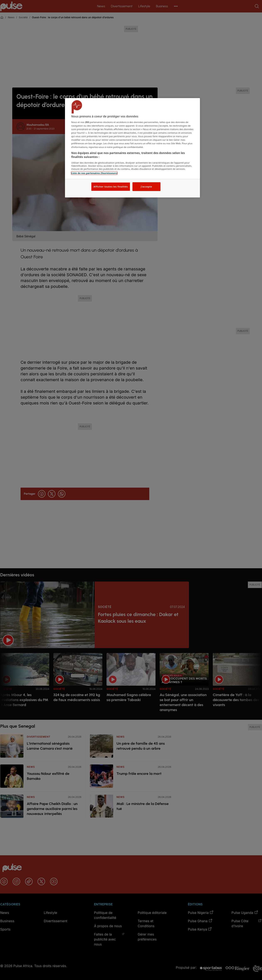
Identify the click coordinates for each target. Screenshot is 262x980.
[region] (132, 148)
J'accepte (146, 187)
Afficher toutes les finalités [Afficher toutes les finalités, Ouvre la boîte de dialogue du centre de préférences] (111, 187)
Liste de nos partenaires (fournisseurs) (94, 173)
